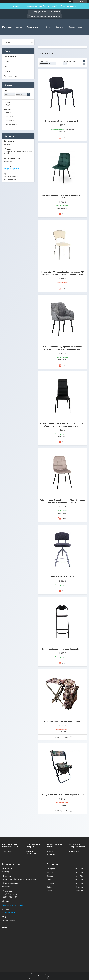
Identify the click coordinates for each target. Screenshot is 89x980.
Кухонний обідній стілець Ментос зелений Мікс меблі (62, 197)
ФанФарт (52, 854)
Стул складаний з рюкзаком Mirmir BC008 (62, 721)
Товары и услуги (33, 27)
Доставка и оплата (76, 27)
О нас (48, 27)
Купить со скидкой (68, 6)
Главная (19, 27)
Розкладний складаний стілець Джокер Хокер (62, 649)
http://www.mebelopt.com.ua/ (13, 905)
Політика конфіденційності (57, 978)
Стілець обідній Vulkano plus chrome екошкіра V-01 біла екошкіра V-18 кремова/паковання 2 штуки (62, 273)
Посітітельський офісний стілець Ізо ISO (62, 121)
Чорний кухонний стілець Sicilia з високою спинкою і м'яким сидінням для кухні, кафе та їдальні (62, 425)
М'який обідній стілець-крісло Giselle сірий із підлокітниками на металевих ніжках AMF (62, 348)
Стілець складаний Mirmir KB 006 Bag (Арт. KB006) (62, 795)
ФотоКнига (8, 851)
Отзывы (7, 71)
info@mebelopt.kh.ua (11, 169)
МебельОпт (75, 851)
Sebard (51, 851)
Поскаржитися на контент (39, 978)
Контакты (59, 27)
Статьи (7, 61)
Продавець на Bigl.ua (45, 976)
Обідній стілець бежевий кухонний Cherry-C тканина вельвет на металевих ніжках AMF (62, 501)
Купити (64, 137)
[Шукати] (32, 42)
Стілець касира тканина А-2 (62, 577)
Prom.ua (55, 974)
